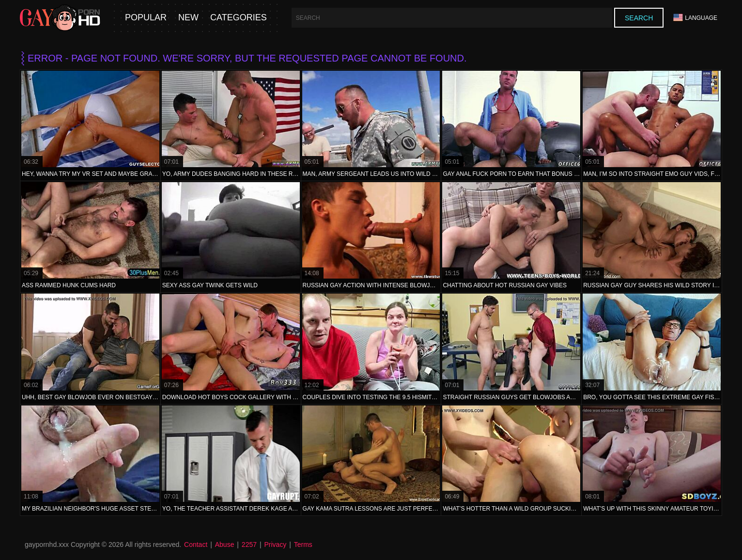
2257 (249, 544)
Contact (196, 544)
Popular (146, 18)
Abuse (225, 544)
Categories (239, 18)
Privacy (275, 544)
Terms (303, 544)
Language (695, 18)
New (188, 18)
